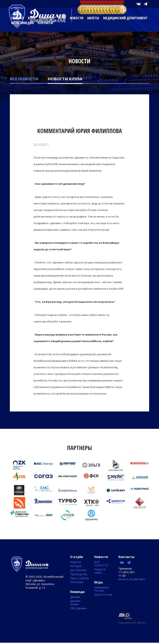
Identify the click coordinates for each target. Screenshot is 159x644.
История (76, 566)
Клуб (31, 18)
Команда (47, 18)
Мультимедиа (23, 23)
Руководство (79, 574)
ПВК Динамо (78, 608)
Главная (17, 18)
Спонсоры (77, 582)
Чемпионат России (102, 589)
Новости (77, 18)
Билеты (93, 18)
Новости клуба (65, 79)
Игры (62, 18)
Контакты (45, 23)
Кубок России (103, 595)
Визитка (76, 562)
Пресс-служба (79, 578)
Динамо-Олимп (76, 603)
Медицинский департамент (125, 18)
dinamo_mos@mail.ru (132, 579)
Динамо (75, 597)
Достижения (78, 570)
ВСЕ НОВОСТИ (24, 79)
